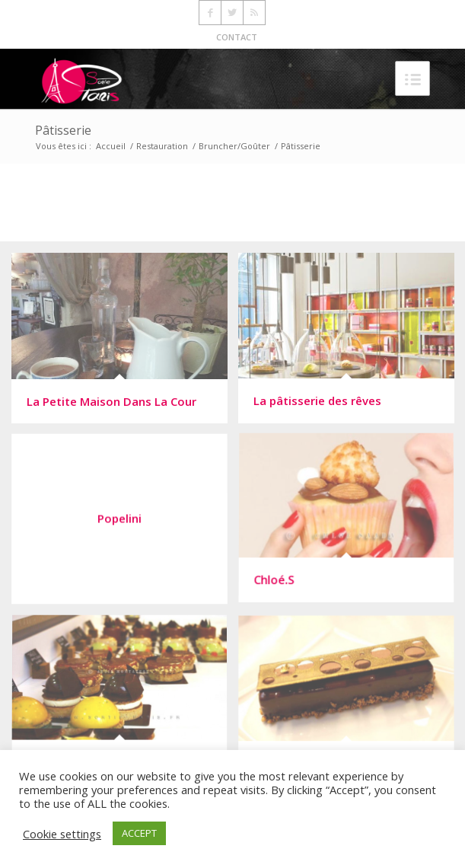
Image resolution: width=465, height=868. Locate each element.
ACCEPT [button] (139, 833)
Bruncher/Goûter (234, 146)
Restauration (162, 146)
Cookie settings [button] (62, 834)
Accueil (111, 146)
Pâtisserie (63, 130)
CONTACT (237, 37)
